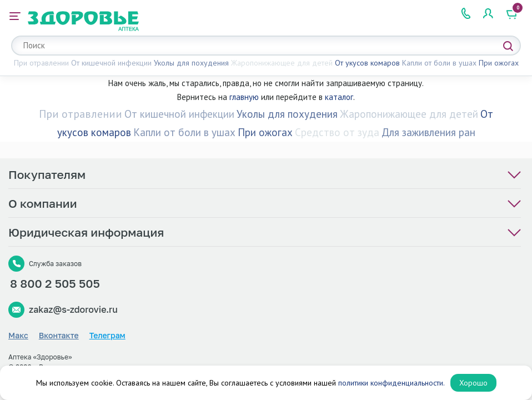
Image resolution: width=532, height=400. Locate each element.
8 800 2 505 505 (55, 283)
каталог (339, 97)
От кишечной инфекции (111, 63)
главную (244, 97)
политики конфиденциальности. (392, 383)
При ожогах (499, 63)
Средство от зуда (337, 132)
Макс (18, 335)
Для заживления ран (428, 132)
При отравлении (41, 63)
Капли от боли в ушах (439, 63)
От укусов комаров (367, 63)
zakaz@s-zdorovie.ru (73, 309)
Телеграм (107, 335)
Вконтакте (59, 335)
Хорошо (473, 383)
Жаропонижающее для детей (282, 63)
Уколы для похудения (191, 63)
